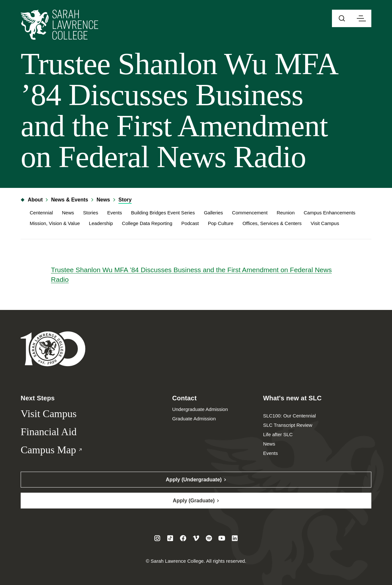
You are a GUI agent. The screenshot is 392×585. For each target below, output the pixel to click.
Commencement (250, 213)
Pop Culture (221, 223)
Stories (91, 213)
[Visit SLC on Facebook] (183, 538)
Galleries (213, 213)
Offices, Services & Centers (272, 223)
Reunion (286, 213)
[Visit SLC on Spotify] (209, 538)
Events (115, 213)
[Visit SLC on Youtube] (222, 538)
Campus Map (62, 450)
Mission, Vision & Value (55, 223)
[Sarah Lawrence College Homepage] (53, 349)
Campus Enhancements (330, 213)
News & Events (70, 200)
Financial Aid (49, 432)
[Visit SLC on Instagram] (157, 538)
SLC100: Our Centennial (289, 416)
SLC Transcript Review (288, 425)
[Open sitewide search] (342, 18)
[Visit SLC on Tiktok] (170, 538)
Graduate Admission (194, 419)
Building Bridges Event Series (163, 213)
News (103, 200)
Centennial (41, 213)
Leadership (101, 223)
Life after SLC (278, 434)
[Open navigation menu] (361, 18)
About (32, 200)
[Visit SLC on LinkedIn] (235, 538)
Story (125, 200)
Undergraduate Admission (200, 409)
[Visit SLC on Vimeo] (196, 538)
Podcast (190, 223)
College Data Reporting (147, 223)
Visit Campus (325, 223)
